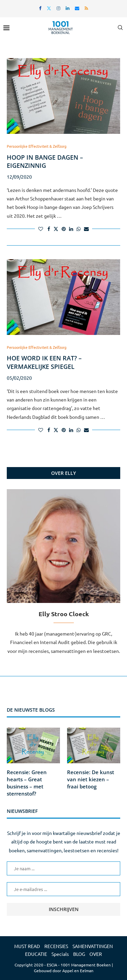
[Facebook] (40, 8)
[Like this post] (41, 229)
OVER (96, 954)
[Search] (120, 28)
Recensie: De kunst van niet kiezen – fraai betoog (91, 779)
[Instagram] (58, 8)
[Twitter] (49, 8)
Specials (60, 954)
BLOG (79, 954)
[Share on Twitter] (56, 229)
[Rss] (86, 8)
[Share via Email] (86, 229)
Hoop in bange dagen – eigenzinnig (45, 161)
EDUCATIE (36, 954)
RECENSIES (56, 946)
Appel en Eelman (78, 970)
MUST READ (27, 946)
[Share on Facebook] (49, 229)
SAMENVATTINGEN (93, 946)
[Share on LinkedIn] (71, 229)
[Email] (77, 8)
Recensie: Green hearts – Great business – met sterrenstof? (27, 783)
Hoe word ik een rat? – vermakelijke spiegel (44, 362)
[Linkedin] (68, 8)
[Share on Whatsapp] (79, 229)
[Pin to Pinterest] (64, 229)
